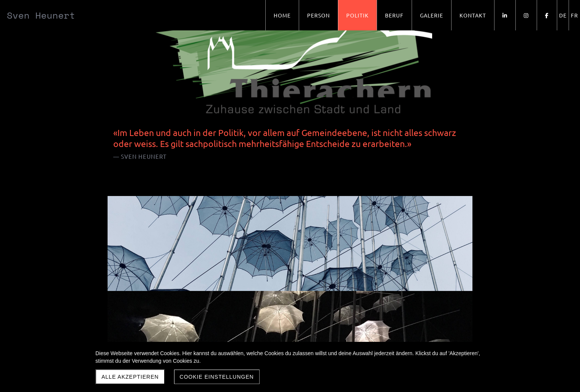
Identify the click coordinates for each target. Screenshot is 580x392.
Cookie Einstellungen (217, 377)
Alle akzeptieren (130, 377)
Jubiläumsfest (347, 238)
